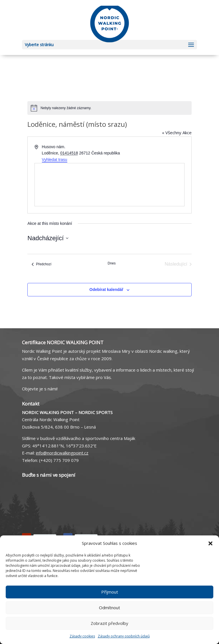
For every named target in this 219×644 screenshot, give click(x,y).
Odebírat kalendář (107, 290)
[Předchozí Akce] (41, 264)
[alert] (109, 108)
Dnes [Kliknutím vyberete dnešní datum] (111, 263)
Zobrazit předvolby (109, 623)
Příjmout (110, 592)
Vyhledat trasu (55, 160)
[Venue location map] (109, 185)
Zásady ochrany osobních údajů (124, 636)
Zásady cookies (82, 636)
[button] (210, 543)
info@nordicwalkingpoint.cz (62, 453)
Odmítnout (109, 608)
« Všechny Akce (177, 133)
